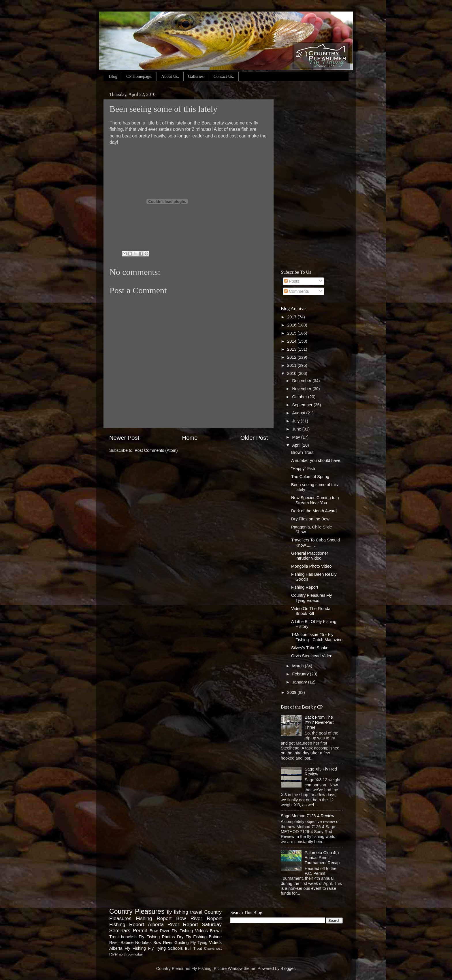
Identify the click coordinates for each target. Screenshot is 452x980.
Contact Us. (224, 76)
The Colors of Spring (310, 477)
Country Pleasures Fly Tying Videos (312, 598)
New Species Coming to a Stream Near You (315, 500)
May (297, 437)
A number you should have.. (317, 460)
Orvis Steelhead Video (312, 656)
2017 (292, 317)
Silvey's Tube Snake (310, 648)
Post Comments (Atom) (156, 450)
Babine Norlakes (136, 943)
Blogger (288, 968)
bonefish (129, 937)
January (300, 682)
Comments (297, 291)
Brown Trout (302, 452)
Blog (113, 76)
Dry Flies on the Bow (310, 519)
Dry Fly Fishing (192, 937)
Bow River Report (199, 918)
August (299, 413)
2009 (292, 692)
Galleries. (196, 76)
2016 (292, 325)
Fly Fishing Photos (157, 937)
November (302, 389)
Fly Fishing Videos (190, 931)
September (303, 405)
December (302, 381)
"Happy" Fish (303, 469)
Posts (292, 281)
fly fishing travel (185, 912)
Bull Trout (194, 948)
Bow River (160, 931)
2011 (292, 365)
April (297, 445)
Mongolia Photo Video (311, 566)
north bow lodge (131, 954)
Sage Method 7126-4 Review (308, 816)
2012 (292, 357)
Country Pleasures (137, 911)
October (300, 397)
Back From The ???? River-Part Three (319, 722)
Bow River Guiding (171, 943)
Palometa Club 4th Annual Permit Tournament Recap (322, 858)
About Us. (170, 76)
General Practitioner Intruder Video (310, 556)
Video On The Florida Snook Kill (311, 611)
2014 (292, 341)
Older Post (254, 438)
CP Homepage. (139, 76)
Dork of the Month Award (314, 511)
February (301, 674)
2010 (292, 373)
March (299, 666)
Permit (140, 930)
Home (190, 438)
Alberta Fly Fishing (128, 948)
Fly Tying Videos (206, 943)
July (297, 421)
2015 (292, 333)
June (297, 429)
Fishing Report (305, 587)
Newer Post (124, 438)
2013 (292, 349)
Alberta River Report (173, 924)
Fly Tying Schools (165, 948)
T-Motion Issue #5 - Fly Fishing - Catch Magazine (317, 637)
